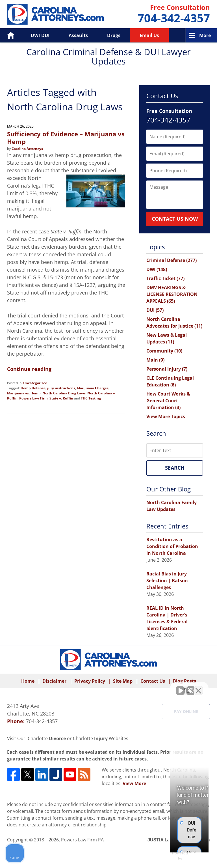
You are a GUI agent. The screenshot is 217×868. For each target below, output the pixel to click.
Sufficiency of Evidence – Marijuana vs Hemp (66, 137)
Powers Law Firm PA (82, 840)
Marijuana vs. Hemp (24, 393)
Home (7, 35)
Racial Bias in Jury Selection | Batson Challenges (167, 581)
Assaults (78, 35)
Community (164, 351)
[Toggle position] (186, 687)
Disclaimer (54, 681)
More (205, 35)
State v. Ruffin (61, 398)
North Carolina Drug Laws (64, 393)
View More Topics (166, 416)
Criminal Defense (172, 260)
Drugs (114, 35)
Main (155, 360)
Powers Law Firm (33, 398)
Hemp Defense (33, 388)
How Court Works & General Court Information (168, 401)
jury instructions (61, 388)
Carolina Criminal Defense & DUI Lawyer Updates (55, 14)
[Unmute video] (117, 687)
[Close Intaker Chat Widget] (198, 687)
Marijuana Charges (93, 388)
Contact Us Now (175, 219)
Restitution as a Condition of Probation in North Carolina (172, 546)
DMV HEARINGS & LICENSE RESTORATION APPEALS (172, 294)
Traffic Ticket (165, 278)
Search (175, 468)
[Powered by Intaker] (169, 856)
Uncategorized (35, 383)
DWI (157, 269)
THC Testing (91, 398)
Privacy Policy (90, 681)
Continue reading (29, 369)
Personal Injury (167, 369)
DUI (155, 310)
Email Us (149, 35)
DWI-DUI (40, 35)
